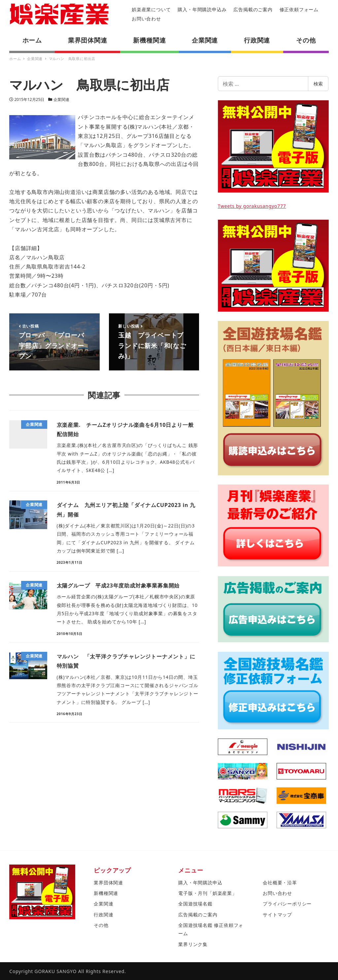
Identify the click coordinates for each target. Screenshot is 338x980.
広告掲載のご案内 (253, 9)
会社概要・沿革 (280, 883)
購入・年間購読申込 (200, 883)
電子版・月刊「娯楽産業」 (208, 893)
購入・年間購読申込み (202, 9)
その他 (101, 925)
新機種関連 (106, 893)
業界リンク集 (193, 944)
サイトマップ (277, 915)
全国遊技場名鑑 (195, 904)
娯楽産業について (151, 9)
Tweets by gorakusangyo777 (252, 206)
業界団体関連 (108, 883)
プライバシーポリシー (287, 904)
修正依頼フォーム (299, 9)
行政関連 (103, 915)
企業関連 (61, 99)
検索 (318, 84)
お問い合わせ (146, 19)
